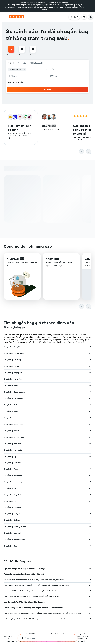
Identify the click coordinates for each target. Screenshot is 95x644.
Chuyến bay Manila (12, 418)
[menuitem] (11, 51)
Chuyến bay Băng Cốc (13, 347)
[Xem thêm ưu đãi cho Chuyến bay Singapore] (90, 373)
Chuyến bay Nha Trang (13, 482)
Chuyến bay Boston (12, 431)
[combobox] (36, 69)
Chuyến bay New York (12, 533)
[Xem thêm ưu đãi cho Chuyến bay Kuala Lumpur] (90, 392)
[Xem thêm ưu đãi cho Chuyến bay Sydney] (90, 520)
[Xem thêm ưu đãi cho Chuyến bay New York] (90, 533)
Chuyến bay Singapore (13, 373)
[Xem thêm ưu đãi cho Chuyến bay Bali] (90, 405)
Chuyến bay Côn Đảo (12, 508)
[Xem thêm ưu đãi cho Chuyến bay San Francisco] (90, 540)
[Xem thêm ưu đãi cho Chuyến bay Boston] (90, 431)
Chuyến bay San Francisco (14, 540)
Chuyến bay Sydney (12, 520)
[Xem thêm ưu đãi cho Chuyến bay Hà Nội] (90, 366)
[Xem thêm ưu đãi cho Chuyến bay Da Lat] (90, 488)
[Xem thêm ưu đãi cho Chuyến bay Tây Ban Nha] (90, 437)
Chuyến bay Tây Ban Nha (14, 437)
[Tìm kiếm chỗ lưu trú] (22, 49)
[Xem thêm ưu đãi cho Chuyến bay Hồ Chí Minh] (90, 353)
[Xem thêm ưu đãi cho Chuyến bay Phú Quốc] (90, 476)
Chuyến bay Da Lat (11, 488)
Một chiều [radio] (22, 63)
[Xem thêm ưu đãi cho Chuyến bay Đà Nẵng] (90, 360)
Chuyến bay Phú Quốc (13, 476)
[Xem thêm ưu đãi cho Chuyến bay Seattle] (90, 546)
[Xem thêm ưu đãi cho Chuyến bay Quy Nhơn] (90, 495)
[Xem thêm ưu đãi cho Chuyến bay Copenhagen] (90, 424)
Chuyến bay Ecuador (12, 463)
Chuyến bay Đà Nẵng (12, 360)
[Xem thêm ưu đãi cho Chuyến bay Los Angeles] (90, 399)
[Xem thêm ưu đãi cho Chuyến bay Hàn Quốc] (90, 450)
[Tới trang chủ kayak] (17, 17)
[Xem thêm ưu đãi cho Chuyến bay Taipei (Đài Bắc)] (90, 527)
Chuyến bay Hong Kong (13, 379)
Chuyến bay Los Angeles (14, 399)
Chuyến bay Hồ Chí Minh (14, 353)
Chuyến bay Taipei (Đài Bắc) (15, 527)
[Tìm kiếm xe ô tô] (33, 49)
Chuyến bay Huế (10, 501)
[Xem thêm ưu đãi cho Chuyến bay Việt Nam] (90, 444)
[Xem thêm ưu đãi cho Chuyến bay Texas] (90, 469)
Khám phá (53, 259)
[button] (92, 6)
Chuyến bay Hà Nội (11, 366)
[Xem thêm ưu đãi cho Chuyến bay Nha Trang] (90, 482)
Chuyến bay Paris (11, 411)
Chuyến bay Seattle (12, 546)
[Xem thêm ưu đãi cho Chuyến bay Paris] (90, 411)
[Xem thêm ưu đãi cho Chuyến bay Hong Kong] (90, 379)
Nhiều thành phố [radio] (37, 63)
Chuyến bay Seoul (11, 386)
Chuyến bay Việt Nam (12, 444)
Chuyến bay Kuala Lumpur (14, 392)
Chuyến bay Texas (11, 469)
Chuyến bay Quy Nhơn (13, 495)
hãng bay (73, 634)
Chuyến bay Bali (10, 405)
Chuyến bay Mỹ (10, 457)
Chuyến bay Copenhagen (14, 424)
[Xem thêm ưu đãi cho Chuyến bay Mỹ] (90, 457)
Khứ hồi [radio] (11, 63)
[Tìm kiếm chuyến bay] (11, 49)
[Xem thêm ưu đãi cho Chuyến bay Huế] (90, 501)
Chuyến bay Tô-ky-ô (12, 514)
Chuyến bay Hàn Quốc (13, 450)
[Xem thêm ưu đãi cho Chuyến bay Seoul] (90, 386)
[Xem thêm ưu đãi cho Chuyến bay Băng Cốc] (90, 347)
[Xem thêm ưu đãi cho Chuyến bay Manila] (90, 418)
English (67, 2)
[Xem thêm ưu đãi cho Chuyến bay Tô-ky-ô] (90, 514)
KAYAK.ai (13, 259)
